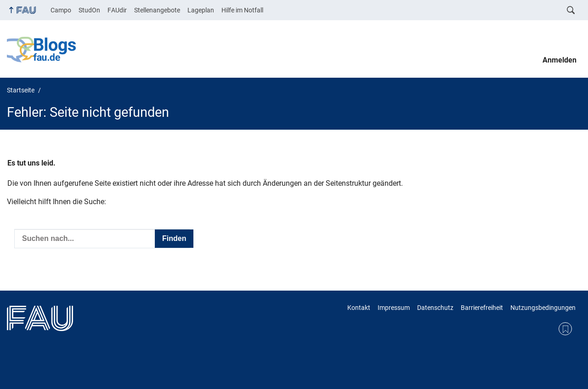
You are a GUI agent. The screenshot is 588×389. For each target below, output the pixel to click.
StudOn (89, 10)
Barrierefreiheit (482, 308)
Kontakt (359, 308)
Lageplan (201, 10)
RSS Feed (565, 329)
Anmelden (560, 60)
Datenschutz (435, 308)
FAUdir (117, 10)
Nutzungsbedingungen (543, 308)
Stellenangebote (157, 10)
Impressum (394, 308)
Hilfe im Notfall (242, 10)
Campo (61, 10)
